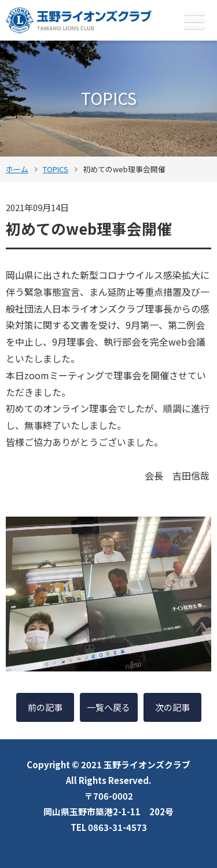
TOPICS (56, 169)
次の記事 (172, 707)
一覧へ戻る (108, 707)
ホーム (17, 169)
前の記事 (45, 707)
